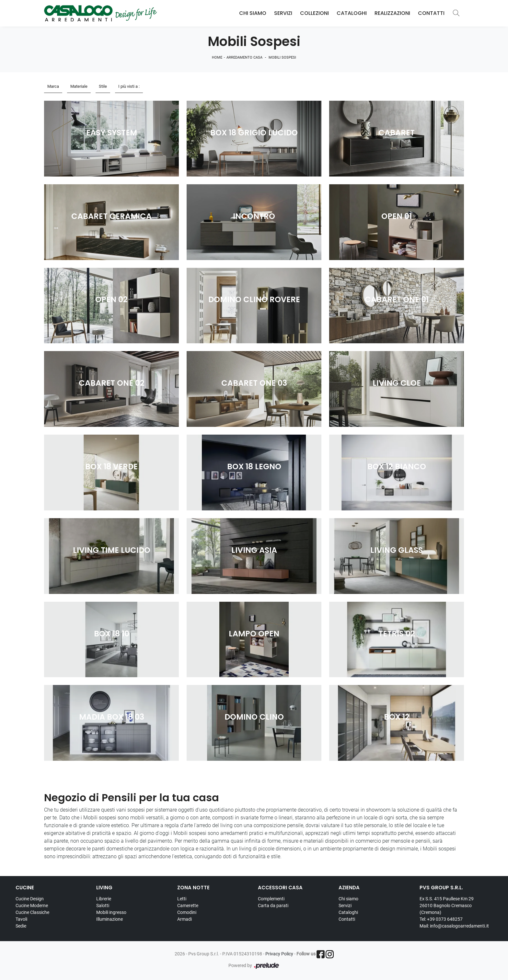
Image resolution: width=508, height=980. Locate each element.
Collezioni (314, 13)
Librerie (104, 899)
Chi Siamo (253, 13)
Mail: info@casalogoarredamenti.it (454, 926)
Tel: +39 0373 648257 (441, 919)
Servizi (283, 13)
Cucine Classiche (32, 912)
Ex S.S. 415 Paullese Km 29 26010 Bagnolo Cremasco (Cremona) (447, 906)
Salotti (103, 906)
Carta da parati (273, 906)
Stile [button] (103, 86)
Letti (182, 899)
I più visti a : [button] (129, 86)
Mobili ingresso (111, 912)
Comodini (187, 912)
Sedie (21, 926)
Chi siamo (348, 899)
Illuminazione (110, 919)
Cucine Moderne (32, 906)
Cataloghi (352, 13)
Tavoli (21, 919)
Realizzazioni (392, 13)
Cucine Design (30, 899)
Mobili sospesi (282, 57)
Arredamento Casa (244, 57)
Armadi (185, 919)
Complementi (271, 899)
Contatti (431, 13)
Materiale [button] (79, 86)
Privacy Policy (279, 954)
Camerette (188, 906)
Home (217, 57)
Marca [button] (53, 86)
